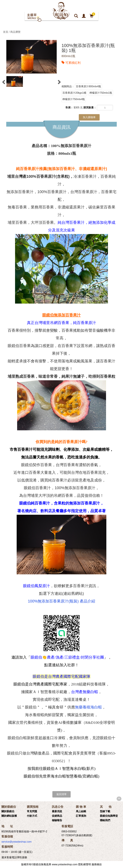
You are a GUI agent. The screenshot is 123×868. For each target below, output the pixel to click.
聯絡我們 (105, 820)
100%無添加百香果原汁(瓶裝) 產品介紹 (61, 601)
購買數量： (90, 108)
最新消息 (57, 811)
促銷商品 (57, 816)
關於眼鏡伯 (8, 811)
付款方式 (32, 816)
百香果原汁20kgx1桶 (74, 93)
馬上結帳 (81, 811)
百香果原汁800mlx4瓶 (88, 86)
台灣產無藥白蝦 (85, 692)
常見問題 (32, 811)
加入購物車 (89, 117)
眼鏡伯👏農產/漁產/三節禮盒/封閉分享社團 (67, 657)
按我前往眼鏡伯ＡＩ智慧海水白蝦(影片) (61, 769)
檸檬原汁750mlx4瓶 (74, 99)
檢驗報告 (57, 820)
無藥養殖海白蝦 (88, 707)
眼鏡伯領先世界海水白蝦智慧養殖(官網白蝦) (61, 776)
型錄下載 (105, 811)
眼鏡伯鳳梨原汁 (37, 586)
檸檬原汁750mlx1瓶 (101, 93)
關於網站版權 (9, 816)
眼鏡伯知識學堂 (109, 816)
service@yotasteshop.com (16, 842)
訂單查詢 (81, 816)
